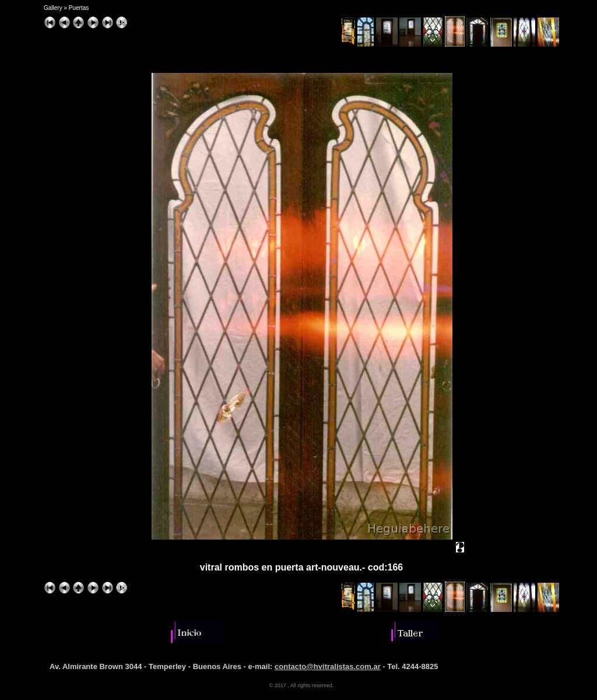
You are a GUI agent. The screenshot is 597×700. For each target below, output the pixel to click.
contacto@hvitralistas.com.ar (328, 666)
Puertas (79, 8)
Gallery (53, 8)
